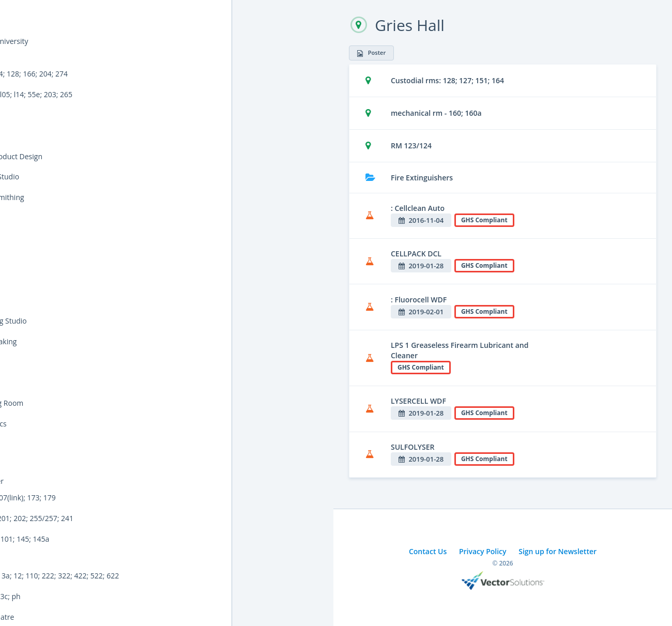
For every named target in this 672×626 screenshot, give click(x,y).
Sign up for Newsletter (558, 551)
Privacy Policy (483, 551)
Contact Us (428, 551)
